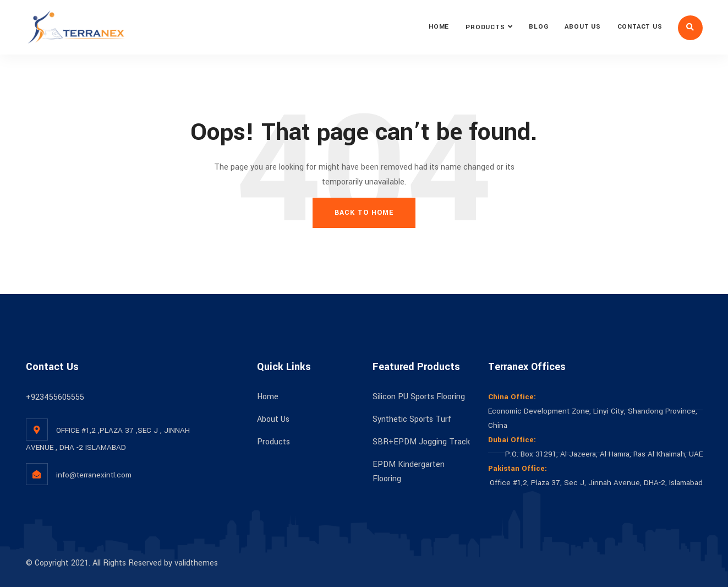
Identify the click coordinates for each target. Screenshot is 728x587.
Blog (538, 27)
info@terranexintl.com (94, 475)
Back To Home (364, 213)
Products (485, 27)
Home (439, 27)
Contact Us (640, 27)
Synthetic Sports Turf (412, 419)
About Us (582, 27)
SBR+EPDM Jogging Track (421, 442)
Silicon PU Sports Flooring (419, 397)
